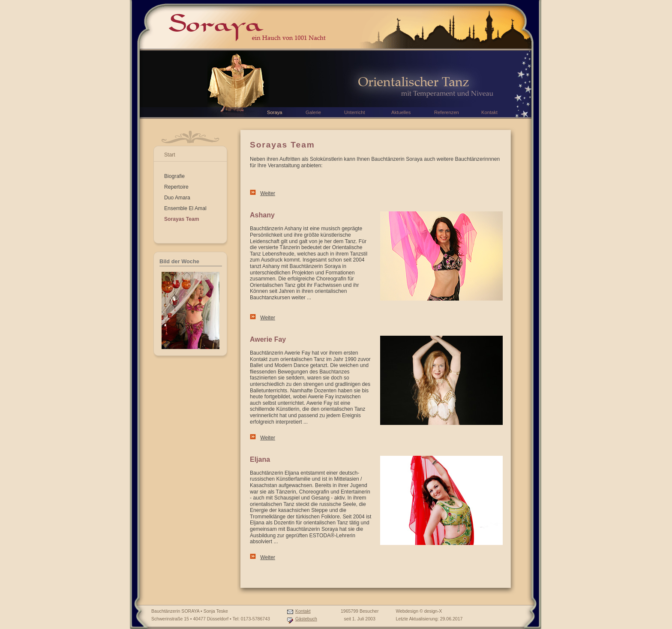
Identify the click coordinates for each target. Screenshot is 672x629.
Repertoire (176, 187)
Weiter (268, 193)
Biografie (174, 176)
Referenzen (447, 112)
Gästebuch (306, 619)
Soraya (274, 112)
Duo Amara (177, 198)
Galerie (313, 112)
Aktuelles (401, 112)
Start (170, 155)
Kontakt (303, 611)
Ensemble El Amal (185, 208)
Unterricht (355, 112)
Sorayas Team (182, 219)
